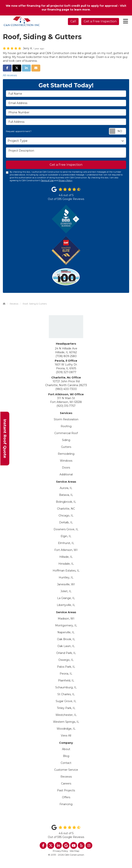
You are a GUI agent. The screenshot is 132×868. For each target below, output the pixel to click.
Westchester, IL (66, 715)
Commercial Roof (66, 433)
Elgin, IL (66, 536)
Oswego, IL (66, 660)
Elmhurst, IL (66, 543)
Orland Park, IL (66, 653)
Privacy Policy (65, 181)
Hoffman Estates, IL (66, 571)
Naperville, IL (66, 632)
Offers (66, 797)
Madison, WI (66, 619)
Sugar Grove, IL (66, 701)
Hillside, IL (66, 557)
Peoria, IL (66, 674)
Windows (66, 461)
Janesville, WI (66, 584)
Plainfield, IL (66, 680)
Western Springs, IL (66, 722)
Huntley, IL (66, 577)
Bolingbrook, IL (66, 502)
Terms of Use (47, 181)
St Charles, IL (66, 694)
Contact (66, 763)
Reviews (66, 777)
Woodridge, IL (66, 729)
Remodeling (66, 454)
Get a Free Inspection (100, 21)
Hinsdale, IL (66, 564)
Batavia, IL (66, 495)
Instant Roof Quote (5, 438)
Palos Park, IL (66, 667)
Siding (66, 440)
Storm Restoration (66, 419)
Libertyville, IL (66, 605)
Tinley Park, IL (66, 708)
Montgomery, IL (66, 625)
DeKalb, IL (66, 522)
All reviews (10, 75)
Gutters (66, 447)
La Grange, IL (66, 598)
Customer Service (66, 770)
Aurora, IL (66, 488)
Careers (66, 784)
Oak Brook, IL (66, 639)
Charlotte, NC (66, 509)
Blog (66, 756)
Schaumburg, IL (66, 687)
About (66, 749)
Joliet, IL (66, 591)
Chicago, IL (66, 516)
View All (66, 736)
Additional (66, 474)
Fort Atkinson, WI (66, 550)
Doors (66, 468)
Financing (66, 804)
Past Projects (66, 790)
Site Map (74, 851)
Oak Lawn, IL (66, 646)
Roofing (66, 426)
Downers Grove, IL (66, 529)
